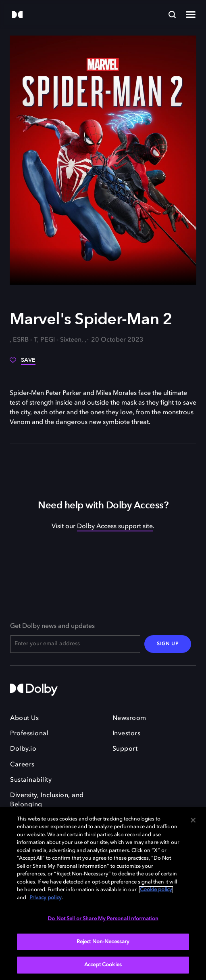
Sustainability (31, 780)
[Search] (172, 15)
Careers (22, 765)
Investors (127, 734)
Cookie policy (156, 890)
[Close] (193, 820)
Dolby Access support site (115, 527)
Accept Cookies (103, 965)
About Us (24, 718)
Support (125, 749)
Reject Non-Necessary (103, 942)
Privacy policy (46, 898)
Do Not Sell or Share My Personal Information (103, 919)
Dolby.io (23, 749)
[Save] (23, 363)
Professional (29, 734)
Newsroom (129, 718)
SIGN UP (168, 644)
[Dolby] (17, 15)
